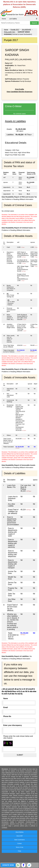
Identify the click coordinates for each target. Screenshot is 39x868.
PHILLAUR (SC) (10, 32)
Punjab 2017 (15, 29)
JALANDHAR (26, 29)
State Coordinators (19, 840)
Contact (19, 844)
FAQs (19, 851)
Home (4, 19)
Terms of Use (19, 847)
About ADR (19, 836)
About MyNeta (19, 832)
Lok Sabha (13, 19)
